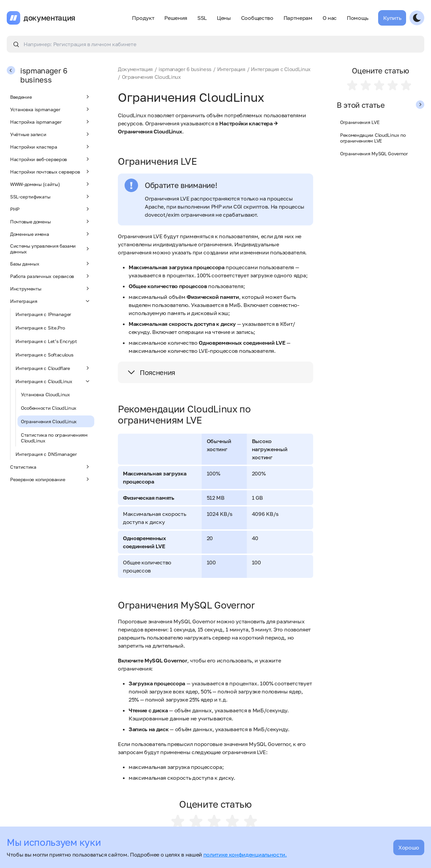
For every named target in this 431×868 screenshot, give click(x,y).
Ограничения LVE (360, 122)
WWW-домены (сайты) (51, 184)
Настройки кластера (51, 147)
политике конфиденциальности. (245, 855)
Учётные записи (51, 134)
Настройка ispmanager (51, 122)
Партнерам (298, 18)
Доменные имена (51, 234)
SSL (202, 18)
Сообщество (257, 18)
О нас (330, 18)
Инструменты (51, 288)
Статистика (51, 467)
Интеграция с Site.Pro (40, 328)
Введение (51, 97)
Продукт (143, 18)
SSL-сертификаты (51, 196)
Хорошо (409, 847)
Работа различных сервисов (51, 276)
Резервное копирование (51, 479)
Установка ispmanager (51, 109)
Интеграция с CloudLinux (53, 381)
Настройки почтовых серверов (51, 172)
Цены (224, 18)
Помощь (357, 18)
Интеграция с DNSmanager (46, 454)
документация (49, 18)
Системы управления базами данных (51, 249)
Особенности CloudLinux (49, 408)
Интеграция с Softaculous (44, 355)
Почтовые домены (51, 221)
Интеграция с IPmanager (43, 314)
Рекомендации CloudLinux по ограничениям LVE (373, 138)
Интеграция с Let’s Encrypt (46, 341)
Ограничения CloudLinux (49, 421)
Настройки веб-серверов (51, 159)
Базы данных (51, 263)
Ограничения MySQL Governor (374, 153)
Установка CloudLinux (45, 394)
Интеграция (51, 301)
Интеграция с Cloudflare (53, 368)
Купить (392, 18)
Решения (176, 18)
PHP (51, 209)
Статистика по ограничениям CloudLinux (54, 438)
